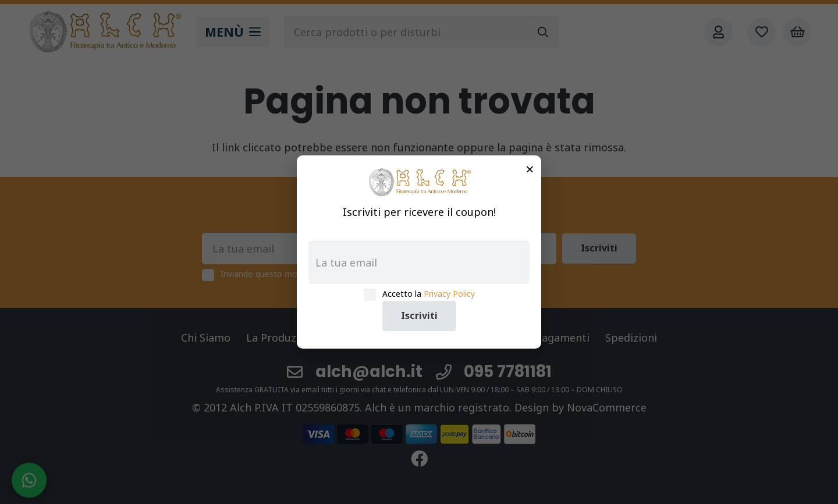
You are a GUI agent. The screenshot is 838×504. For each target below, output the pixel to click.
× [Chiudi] (530, 169)
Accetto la (429, 294)
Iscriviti (419, 315)
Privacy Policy (449, 294)
